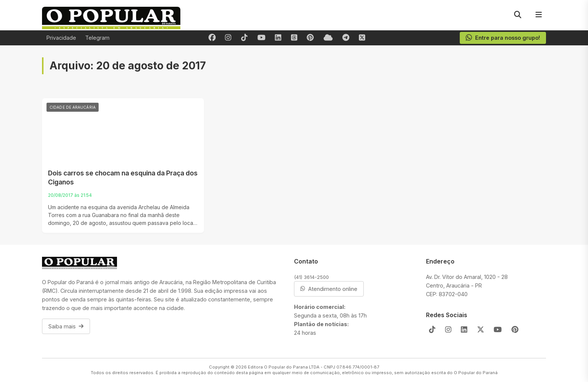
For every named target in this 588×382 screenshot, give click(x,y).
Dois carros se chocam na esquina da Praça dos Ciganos (123, 178)
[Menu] (538, 15)
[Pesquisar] (517, 15)
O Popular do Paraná (476, 373)
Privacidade (61, 38)
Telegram (97, 38)
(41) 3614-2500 (311, 277)
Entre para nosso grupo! (503, 38)
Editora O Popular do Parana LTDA (284, 367)
